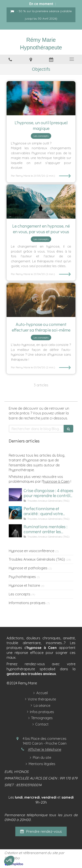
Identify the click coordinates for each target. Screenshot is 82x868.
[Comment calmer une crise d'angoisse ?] (15, 495)
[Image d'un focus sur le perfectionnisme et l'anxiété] (15, 513)
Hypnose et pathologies (28, 568)
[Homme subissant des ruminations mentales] (15, 531)
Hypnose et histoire (24, 585)
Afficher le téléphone (45, 749)
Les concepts (20, 594)
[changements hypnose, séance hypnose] (41, 202)
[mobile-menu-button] (72, 59)
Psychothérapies (22, 577)
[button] (9, 861)
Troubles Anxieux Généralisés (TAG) (37, 559)
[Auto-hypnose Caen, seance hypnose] (41, 300)
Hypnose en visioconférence (31, 551)
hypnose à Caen (56, 481)
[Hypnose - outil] (41, 98)
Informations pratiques (27, 603)
